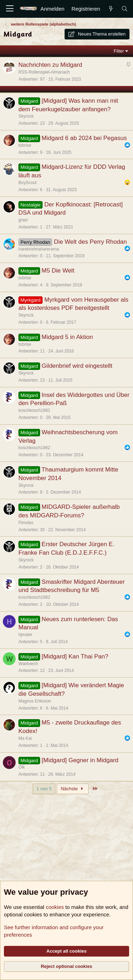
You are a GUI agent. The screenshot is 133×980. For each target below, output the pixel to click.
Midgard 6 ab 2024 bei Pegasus (84, 138)
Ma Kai (25, 738)
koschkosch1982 (34, 410)
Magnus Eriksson (35, 701)
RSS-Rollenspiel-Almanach (44, 72)
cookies (55, 907)
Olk (22, 767)
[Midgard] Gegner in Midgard (80, 760)
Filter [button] (119, 51)
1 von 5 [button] (44, 789)
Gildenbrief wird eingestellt (77, 366)
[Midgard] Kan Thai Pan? (75, 656)
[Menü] (10, 9)
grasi (23, 220)
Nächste (73, 789)
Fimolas (26, 523)
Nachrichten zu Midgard (50, 65)
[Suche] (125, 9)
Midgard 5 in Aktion (67, 337)
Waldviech (28, 664)
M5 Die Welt (58, 271)
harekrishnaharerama (39, 249)
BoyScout (27, 183)
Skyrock (26, 116)
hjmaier (25, 635)
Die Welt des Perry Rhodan (90, 242)
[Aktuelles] (110, 9)
